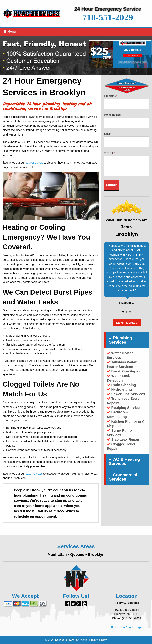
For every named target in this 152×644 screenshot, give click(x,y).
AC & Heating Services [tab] (124, 461)
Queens (77, 555)
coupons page (34, 163)
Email (108, 134)
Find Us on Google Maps (127, 627)
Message (110, 153)
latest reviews (34, 474)
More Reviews (127, 323)
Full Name (110, 96)
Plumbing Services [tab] (121, 340)
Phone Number (113, 115)
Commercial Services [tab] (123, 477)
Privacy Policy (98, 640)
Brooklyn (96, 555)
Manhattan (57, 555)
